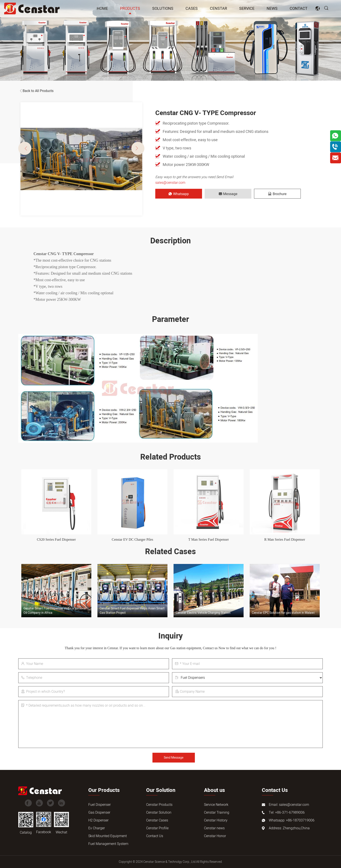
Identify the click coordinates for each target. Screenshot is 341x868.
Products (130, 9)
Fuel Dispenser (99, 805)
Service (247, 9)
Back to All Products (36, 91)
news (272, 9)
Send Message (174, 758)
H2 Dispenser (98, 820)
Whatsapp (179, 194)
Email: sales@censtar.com (289, 805)
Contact (299, 9)
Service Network (216, 805)
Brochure (277, 194)
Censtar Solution (159, 813)
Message (228, 194)
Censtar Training (217, 813)
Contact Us (155, 836)
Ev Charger (97, 828)
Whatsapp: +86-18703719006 (292, 820)
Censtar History (216, 820)
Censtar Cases (157, 820)
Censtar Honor (215, 836)
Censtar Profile (157, 828)
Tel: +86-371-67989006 (287, 813)
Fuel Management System (108, 844)
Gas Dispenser (99, 813)
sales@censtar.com (170, 183)
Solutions (163, 9)
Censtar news (214, 828)
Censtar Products (159, 805)
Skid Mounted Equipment (108, 836)
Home (102, 9)
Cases (192, 9)
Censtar (218, 9)
